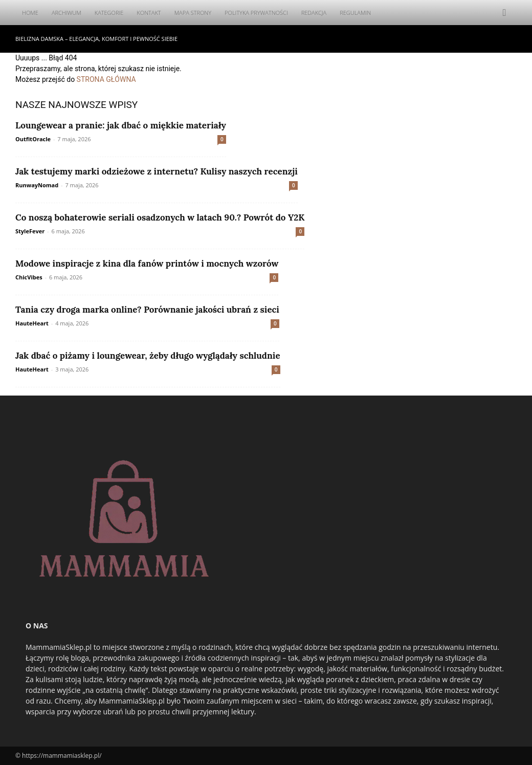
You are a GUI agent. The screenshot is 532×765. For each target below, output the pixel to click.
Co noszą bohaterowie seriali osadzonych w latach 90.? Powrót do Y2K (160, 217)
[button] (504, 13)
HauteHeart (32, 323)
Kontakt (149, 13)
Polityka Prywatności (256, 13)
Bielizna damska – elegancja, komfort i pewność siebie (96, 39)
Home (30, 13)
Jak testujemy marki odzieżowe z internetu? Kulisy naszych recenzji (157, 171)
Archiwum (66, 13)
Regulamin (355, 13)
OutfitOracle (33, 139)
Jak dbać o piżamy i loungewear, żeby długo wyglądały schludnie (148, 356)
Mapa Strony (193, 13)
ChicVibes (29, 277)
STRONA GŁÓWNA (106, 79)
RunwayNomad (37, 185)
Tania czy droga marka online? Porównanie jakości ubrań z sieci (147, 310)
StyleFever (30, 231)
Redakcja (314, 13)
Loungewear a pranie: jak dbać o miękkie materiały (121, 125)
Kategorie (109, 13)
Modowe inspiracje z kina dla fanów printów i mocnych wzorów (147, 264)
